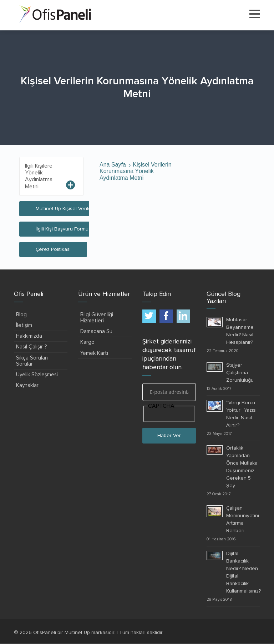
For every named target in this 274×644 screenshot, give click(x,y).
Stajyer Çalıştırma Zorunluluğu (240, 373)
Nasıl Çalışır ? (32, 347)
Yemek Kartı (94, 353)
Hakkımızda (29, 336)
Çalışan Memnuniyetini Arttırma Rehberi (243, 519)
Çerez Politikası (53, 249)
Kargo (87, 342)
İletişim (24, 325)
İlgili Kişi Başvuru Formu (62, 229)
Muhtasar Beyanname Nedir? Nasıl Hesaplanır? (240, 331)
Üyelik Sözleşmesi (37, 375)
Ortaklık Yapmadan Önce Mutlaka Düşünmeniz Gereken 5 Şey (242, 467)
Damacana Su (96, 331)
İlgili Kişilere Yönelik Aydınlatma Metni (39, 176)
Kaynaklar (27, 385)
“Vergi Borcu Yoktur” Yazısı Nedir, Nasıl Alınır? (241, 414)
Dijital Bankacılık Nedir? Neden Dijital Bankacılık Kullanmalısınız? (243, 572)
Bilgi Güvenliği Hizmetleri (97, 318)
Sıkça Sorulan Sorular (32, 361)
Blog (21, 315)
